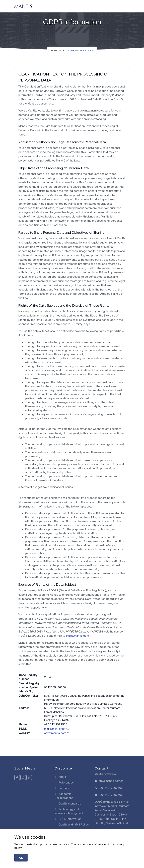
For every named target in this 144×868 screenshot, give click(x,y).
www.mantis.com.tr (56, 733)
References (64, 782)
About (60, 777)
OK (21, 858)
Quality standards (68, 803)
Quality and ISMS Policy (72, 824)
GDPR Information (68, 819)
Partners (62, 788)
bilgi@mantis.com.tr (79, 636)
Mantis (56, 50)
